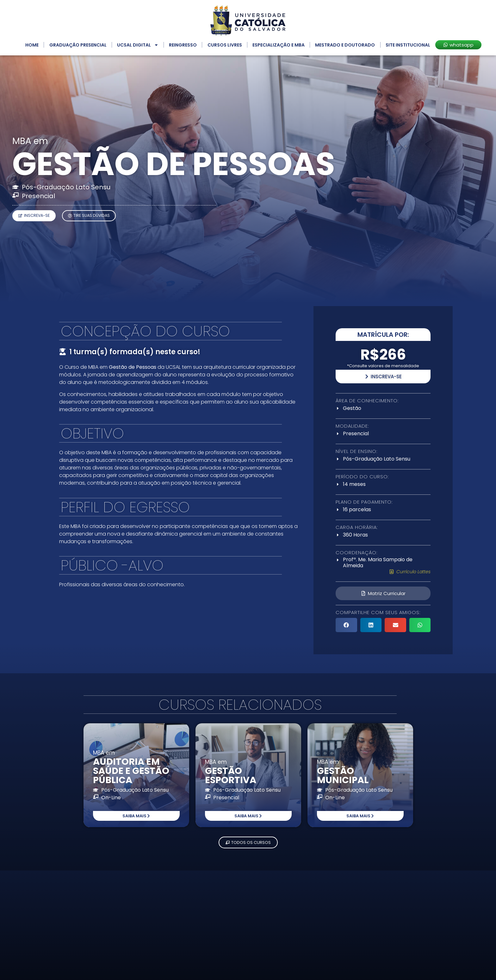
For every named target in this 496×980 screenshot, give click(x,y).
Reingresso (183, 45)
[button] (346, 625)
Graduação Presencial (78, 45)
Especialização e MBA (279, 45)
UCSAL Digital (138, 45)
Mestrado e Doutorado (345, 45)
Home (32, 45)
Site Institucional (408, 45)
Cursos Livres (225, 45)
